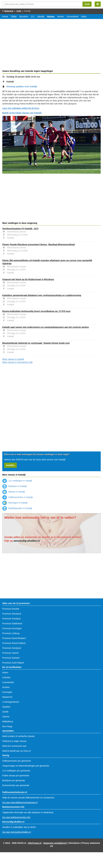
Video (84, 17)
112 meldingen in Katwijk (17, 481)
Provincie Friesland (11, 619)
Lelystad (6, 677)
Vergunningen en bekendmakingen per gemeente (26, 766)
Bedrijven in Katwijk (15, 486)
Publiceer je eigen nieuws (14, 741)
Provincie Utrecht (10, 653)
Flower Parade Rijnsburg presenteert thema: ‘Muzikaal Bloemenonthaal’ (39, 244)
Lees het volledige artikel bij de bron (21, 108)
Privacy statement (91, 843)
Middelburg (8, 721)
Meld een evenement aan (14, 746)
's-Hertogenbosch (11, 702)
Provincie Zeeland (11, 658)
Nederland (9, 11)
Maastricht (7, 697)
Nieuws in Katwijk (14, 492)
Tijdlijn (14, 17)
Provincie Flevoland (12, 614)
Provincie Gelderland (12, 624)
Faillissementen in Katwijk (18, 497)
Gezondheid (73, 17)
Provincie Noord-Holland (14, 643)
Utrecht (6, 717)
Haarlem (6, 707)
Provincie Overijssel (12, 648)
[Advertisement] (51, 47)
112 (33, 17)
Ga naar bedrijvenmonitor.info (16, 817)
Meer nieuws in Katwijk (13, 359)
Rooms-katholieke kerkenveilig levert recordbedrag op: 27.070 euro (36, 311)
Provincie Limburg (11, 633)
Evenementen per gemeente (16, 785)
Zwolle (5, 712)
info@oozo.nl (35, 843)
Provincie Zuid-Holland (13, 663)
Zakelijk (41, 17)
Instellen (10, 465)
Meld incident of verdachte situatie (18, 736)
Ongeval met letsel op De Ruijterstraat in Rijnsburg (28, 279)
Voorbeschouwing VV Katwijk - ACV (20, 229)
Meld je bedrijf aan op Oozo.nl (16, 751)
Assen (5, 673)
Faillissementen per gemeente (17, 761)
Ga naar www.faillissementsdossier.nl (20, 802)
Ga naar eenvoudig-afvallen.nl (17, 832)
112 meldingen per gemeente (16, 771)
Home (5, 17)
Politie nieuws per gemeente (16, 776)
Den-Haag (7, 726)
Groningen (7, 692)
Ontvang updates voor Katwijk (22, 86)
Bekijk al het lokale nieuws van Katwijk (22, 113)
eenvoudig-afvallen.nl (27, 541)
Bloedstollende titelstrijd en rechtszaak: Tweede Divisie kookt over (36, 343)
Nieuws (51, 17)
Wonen (61, 17)
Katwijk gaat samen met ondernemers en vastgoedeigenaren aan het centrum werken (46, 327)
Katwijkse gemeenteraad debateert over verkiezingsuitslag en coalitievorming (42, 295)
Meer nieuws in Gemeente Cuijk (17, 362)
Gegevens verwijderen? (55, 843)
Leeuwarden (8, 682)
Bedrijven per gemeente (14, 780)
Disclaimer (75, 843)
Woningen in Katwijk (15, 503)
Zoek (87, 4)
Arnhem (6, 687)
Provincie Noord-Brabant (14, 638)
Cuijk (19, 11)
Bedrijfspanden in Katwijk (17, 508)
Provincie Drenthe (11, 609)
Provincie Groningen (12, 628)
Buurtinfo (24, 17)
